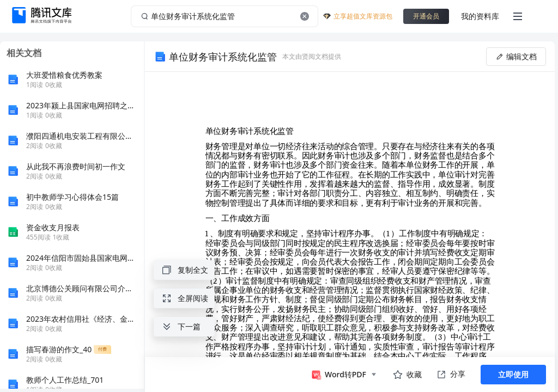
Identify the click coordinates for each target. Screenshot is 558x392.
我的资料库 (480, 16)
